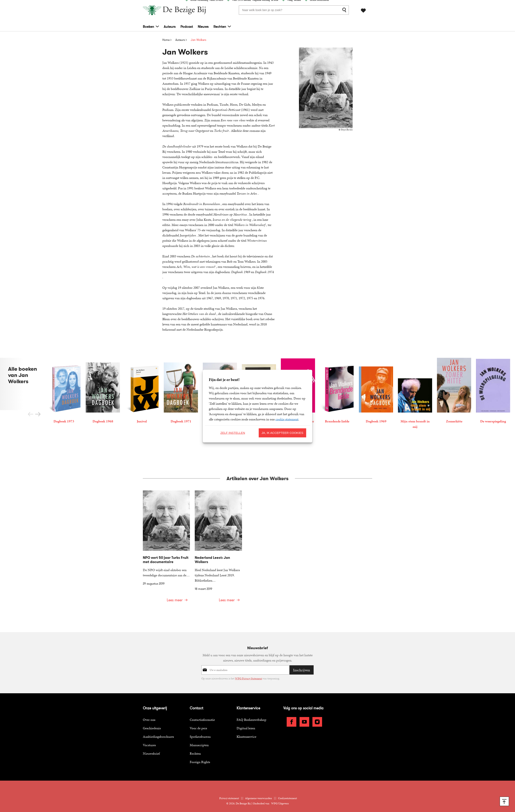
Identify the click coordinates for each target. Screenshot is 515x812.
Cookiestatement (287, 794)
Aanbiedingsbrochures (158, 732)
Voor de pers (198, 724)
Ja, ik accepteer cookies (282, 433)
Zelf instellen (233, 433)
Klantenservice (246, 732)
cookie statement (287, 419)
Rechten (220, 26)
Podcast (187, 26)
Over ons (149, 715)
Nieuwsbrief (151, 749)
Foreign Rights (200, 758)
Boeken (148, 26)
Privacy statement (229, 794)
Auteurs (170, 26)
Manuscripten (199, 741)
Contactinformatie (202, 715)
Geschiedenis (152, 724)
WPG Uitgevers (280, 799)
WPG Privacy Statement (249, 674)
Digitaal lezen (246, 724)
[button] (38, 414)
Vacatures (149, 741)
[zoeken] (345, 10)
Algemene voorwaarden (259, 794)
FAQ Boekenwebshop (251, 715)
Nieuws (203, 26)
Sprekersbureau (200, 732)
